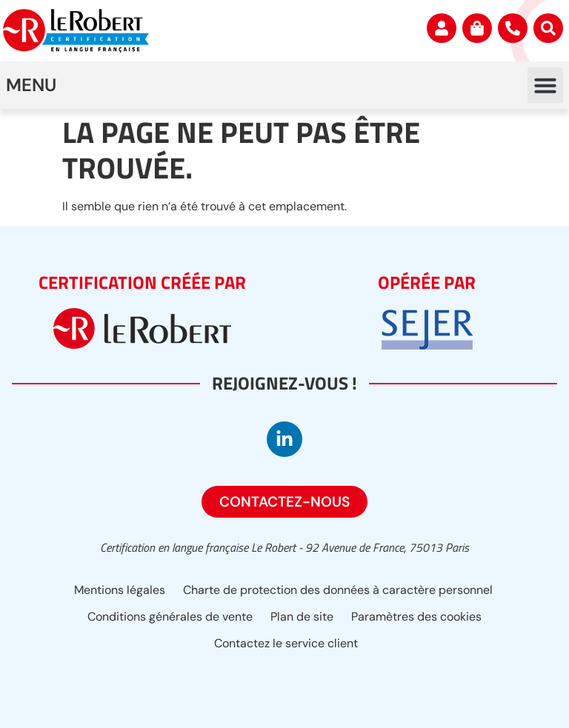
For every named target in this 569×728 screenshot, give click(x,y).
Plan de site (302, 617)
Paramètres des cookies (416, 617)
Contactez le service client (286, 643)
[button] (545, 85)
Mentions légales (120, 590)
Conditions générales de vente (170, 617)
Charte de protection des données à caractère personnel (338, 590)
